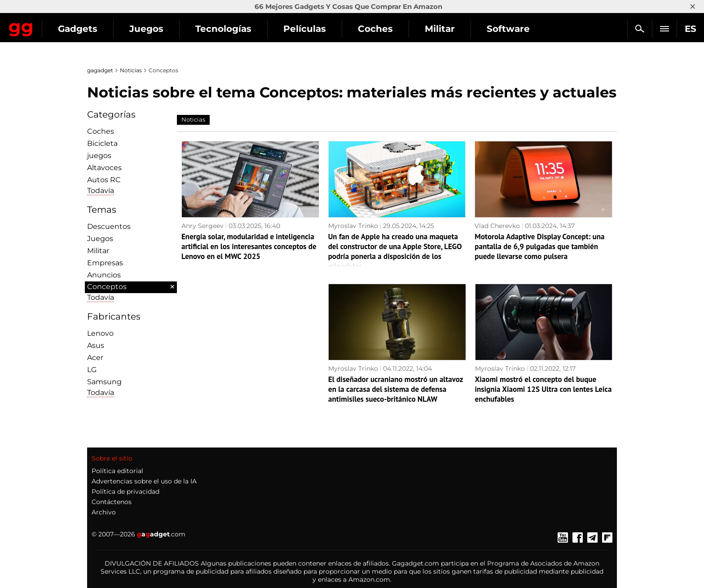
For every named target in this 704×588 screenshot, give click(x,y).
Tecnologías (302, 29)
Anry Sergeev (202, 226)
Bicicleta (102, 143)
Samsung (104, 382)
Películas (384, 29)
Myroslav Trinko (353, 226)
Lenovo (100, 333)
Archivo (104, 512)
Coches (454, 29)
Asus (96, 345)
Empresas (105, 263)
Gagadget (60, 25)
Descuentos (109, 226)
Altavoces (104, 168)
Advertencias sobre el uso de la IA (144, 481)
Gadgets (157, 29)
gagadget (100, 70)
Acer (95, 358)
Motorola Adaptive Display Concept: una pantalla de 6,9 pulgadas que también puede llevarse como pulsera (539, 246)
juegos (99, 156)
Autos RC (104, 180)
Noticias (131, 70)
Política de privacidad (125, 491)
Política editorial (117, 471)
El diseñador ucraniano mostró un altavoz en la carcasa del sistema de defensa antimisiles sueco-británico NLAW (396, 389)
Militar (519, 29)
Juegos (225, 29)
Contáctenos (112, 502)
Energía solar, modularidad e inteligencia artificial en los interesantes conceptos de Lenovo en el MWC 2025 (249, 246)
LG (92, 370)
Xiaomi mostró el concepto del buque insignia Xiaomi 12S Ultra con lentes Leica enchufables (543, 389)
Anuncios (104, 275)
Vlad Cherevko (497, 226)
